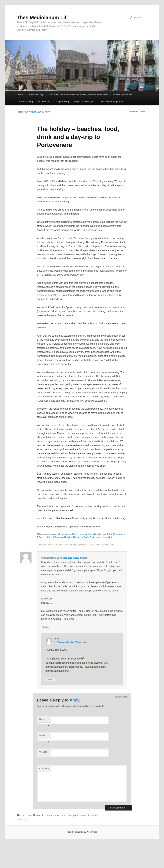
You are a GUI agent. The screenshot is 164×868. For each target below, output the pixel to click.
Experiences (65, 534)
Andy (47, 112)
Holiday (77, 537)
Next (144, 112)
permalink (107, 537)
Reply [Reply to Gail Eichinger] (46, 627)
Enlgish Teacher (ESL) (85, 102)
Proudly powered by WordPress (82, 832)
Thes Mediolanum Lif (41, 17)
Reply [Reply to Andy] (50, 679)
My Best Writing (25, 102)
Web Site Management (112, 102)
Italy (94, 534)
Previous (132, 112)
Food (50, 537)
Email (44, 737)
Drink (110, 534)
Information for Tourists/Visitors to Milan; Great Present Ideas (79, 94)
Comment (44, 768)
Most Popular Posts (123, 94)
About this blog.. (36, 94)
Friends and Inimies (81, 534)
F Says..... (42, 537)
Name (44, 720)
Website (43, 752)
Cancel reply (122, 697)
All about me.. (45, 102)
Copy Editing (63, 102)
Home (20, 94)
